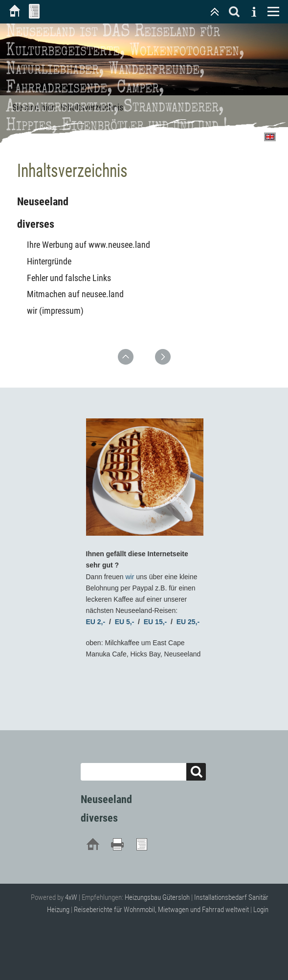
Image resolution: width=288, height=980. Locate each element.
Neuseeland (43, 202)
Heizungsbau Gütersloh (157, 897)
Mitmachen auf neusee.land (75, 294)
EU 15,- (155, 622)
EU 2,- (96, 622)
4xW (71, 897)
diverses (36, 224)
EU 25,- (188, 622)
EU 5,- (125, 622)
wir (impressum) (55, 311)
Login (261, 910)
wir (130, 577)
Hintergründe (49, 261)
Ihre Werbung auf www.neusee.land (89, 245)
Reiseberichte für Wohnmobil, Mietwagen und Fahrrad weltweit (161, 910)
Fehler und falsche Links (69, 278)
